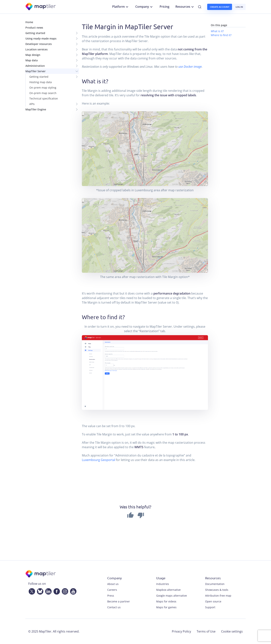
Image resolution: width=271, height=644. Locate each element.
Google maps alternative (172, 596)
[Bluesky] (39, 591)
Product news (34, 28)
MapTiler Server (35, 71)
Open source (213, 601)
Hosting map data (41, 82)
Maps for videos (166, 601)
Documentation (215, 584)
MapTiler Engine (36, 109)
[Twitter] (31, 591)
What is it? (217, 31)
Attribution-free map (218, 596)
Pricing (164, 7)
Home (29, 22)
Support (210, 607)
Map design (33, 55)
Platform (121, 7)
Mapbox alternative (168, 590)
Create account (220, 7)
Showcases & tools (217, 590)
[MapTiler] (41, 7)
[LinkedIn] (48, 591)
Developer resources (39, 44)
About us (113, 584)
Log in (239, 7)
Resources (185, 7)
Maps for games (166, 607)
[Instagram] (64, 591)
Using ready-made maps (41, 38)
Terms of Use (206, 631)
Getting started (35, 33)
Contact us (114, 607)
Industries (163, 584)
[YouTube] (72, 591)
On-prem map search (43, 93)
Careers (112, 590)
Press (111, 596)
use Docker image (190, 67)
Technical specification (44, 98)
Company (144, 7)
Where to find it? (221, 35)
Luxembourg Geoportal (99, 460)
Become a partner (119, 601)
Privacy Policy (181, 631)
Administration (35, 66)
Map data (32, 60)
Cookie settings (232, 631)
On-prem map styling (43, 88)
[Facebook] (56, 591)
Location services (37, 49)
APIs (32, 104)
